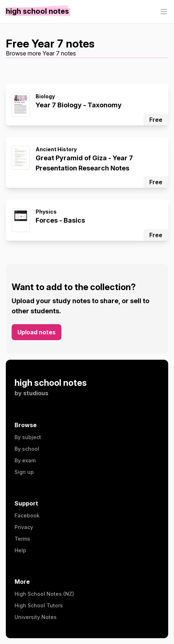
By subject (28, 437)
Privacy (24, 527)
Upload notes (37, 332)
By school (27, 449)
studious (36, 393)
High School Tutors (39, 605)
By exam (25, 460)
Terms (22, 539)
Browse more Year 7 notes (41, 53)
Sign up (24, 472)
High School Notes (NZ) (44, 594)
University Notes (36, 617)
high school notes (51, 383)
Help (20, 550)
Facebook (27, 515)
